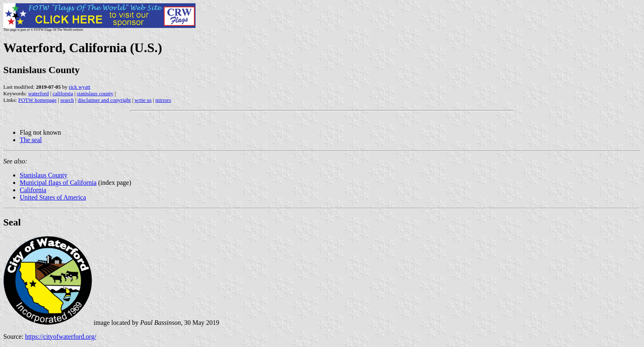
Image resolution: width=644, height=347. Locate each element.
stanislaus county (95, 93)
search (67, 100)
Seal (12, 222)
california (63, 93)
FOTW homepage (37, 100)
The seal (31, 140)
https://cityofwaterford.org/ (61, 337)
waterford (38, 93)
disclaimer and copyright (104, 100)
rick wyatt (80, 87)
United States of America (53, 197)
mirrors (163, 100)
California (33, 190)
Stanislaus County (44, 175)
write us (143, 100)
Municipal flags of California (58, 183)
